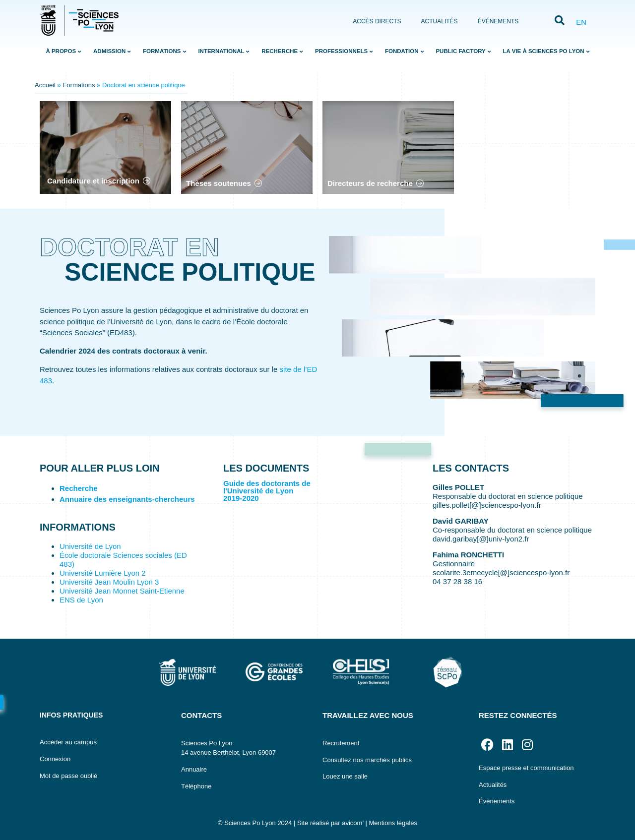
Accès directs (377, 21)
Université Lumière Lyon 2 (103, 573)
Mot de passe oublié (68, 776)
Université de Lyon (90, 546)
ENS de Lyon (81, 600)
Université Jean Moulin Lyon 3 (109, 582)
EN (581, 22)
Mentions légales (393, 823)
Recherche (79, 488)
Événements (498, 21)
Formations (79, 85)
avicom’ (353, 823)
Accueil (45, 85)
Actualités (440, 21)
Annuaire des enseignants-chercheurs (127, 499)
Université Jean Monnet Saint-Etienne (122, 591)
